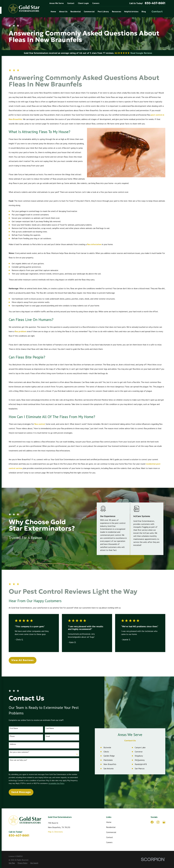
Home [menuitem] (53, 11)
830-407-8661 (155, 3)
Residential (111, 827)
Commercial (111, 832)
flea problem (21, 331)
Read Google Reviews (141, 53)
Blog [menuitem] (144, 11)
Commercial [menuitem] (89, 11)
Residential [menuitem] (76, 11)
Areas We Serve (57, 3)
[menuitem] (12, 863)
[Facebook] (152, 822)
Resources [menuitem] (117, 11)
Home (109, 822)
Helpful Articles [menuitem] (131, 11)
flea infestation (94, 244)
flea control (40, 424)
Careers (96, 3)
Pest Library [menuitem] (103, 11)
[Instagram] (158, 822)
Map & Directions (55, 832)
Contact (71, 3)
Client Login (83, 3)
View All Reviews (23, 660)
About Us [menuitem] (63, 11)
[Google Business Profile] (164, 822)
